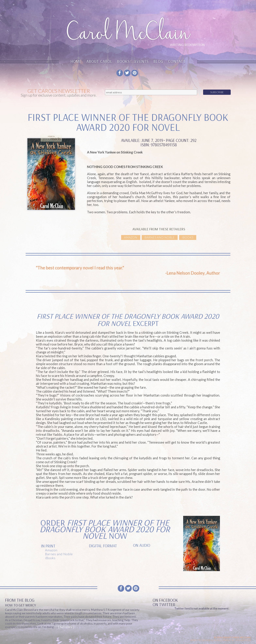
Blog (158, 61)
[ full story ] (66, 627)
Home (76, 61)
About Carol (99, 61)
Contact (177, 61)
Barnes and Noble (160, 237)
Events (142, 61)
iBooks (188, 237)
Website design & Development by (221, 640)
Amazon (131, 237)
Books (123, 61)
